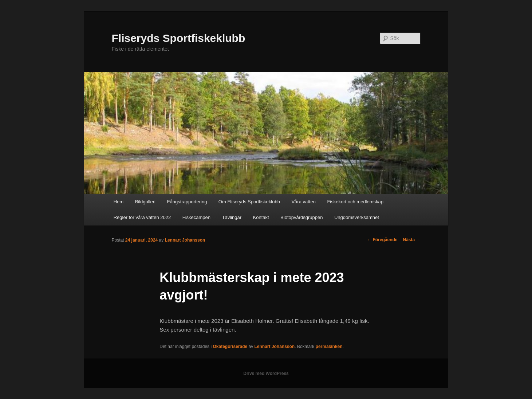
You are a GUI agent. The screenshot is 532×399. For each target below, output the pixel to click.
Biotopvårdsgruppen (302, 217)
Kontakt (261, 217)
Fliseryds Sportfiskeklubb (179, 38)
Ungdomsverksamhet (357, 217)
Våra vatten (304, 202)
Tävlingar (232, 217)
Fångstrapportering (187, 202)
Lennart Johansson (185, 240)
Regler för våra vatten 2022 (142, 217)
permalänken (329, 347)
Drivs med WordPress (266, 373)
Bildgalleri (145, 202)
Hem (119, 202)
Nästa (411, 240)
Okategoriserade (230, 347)
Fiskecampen (196, 217)
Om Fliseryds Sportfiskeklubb (249, 202)
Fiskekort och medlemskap (355, 202)
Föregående (382, 240)
